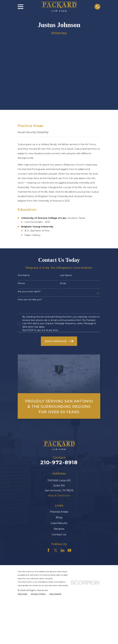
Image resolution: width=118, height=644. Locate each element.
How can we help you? (30, 300)
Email (63, 283)
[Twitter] (56, 550)
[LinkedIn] (62, 550)
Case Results (59, 523)
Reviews (59, 529)
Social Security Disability (33, 132)
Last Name (66, 275)
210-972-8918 (59, 462)
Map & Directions (59, 495)
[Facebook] (48, 550)
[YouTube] (69, 550)
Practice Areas (59, 512)
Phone (21, 283)
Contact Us (59, 534)
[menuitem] (22, 594)
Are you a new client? (29, 292)
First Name (24, 275)
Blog (59, 517)
